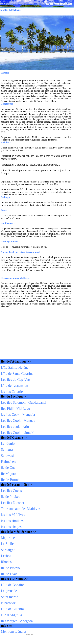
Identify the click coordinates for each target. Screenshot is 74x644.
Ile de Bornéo (11, 480)
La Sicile (7, 544)
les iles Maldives (13, 515)
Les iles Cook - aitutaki (18, 433)
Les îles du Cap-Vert (15, 380)
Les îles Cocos (11, 491)
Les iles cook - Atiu (15, 427)
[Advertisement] (37, 334)
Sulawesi (7, 456)
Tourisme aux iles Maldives (21, 509)
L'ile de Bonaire (12, 585)
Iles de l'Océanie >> (14, 438)
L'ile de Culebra (12, 609)
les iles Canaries (12, 392)
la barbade (8, 603)
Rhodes (6, 562)
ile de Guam (10, 468)
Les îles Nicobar (13, 503)
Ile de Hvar (9, 574)
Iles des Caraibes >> (14, 579)
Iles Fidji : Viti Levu (15, 409)
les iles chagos (11, 527)
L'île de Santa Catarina (17, 374)
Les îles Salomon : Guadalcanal (24, 402)
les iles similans (12, 521)
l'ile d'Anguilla (11, 615)
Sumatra (7, 450)
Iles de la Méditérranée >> (19, 532)
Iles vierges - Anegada (17, 621)
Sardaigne (8, 550)
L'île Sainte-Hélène (15, 367)
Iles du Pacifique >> (14, 396)
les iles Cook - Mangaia (18, 415)
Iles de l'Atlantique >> (16, 361)
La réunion (9, 444)
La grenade (9, 591)
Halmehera (9, 462)
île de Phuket (10, 497)
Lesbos (6, 556)
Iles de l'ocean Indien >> (17, 485)
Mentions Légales (14, 631)
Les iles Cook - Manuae (18, 420)
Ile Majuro (8, 474)
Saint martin (10, 597)
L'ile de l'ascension (14, 386)
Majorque (8, 538)
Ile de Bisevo (10, 568)
